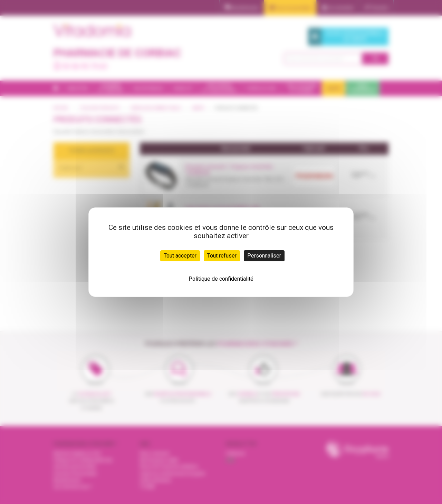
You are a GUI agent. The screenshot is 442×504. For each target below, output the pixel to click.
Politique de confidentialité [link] (221, 279)
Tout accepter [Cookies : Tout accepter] (180, 256)
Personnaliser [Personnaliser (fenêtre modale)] (264, 256)
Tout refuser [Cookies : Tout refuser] (222, 256)
